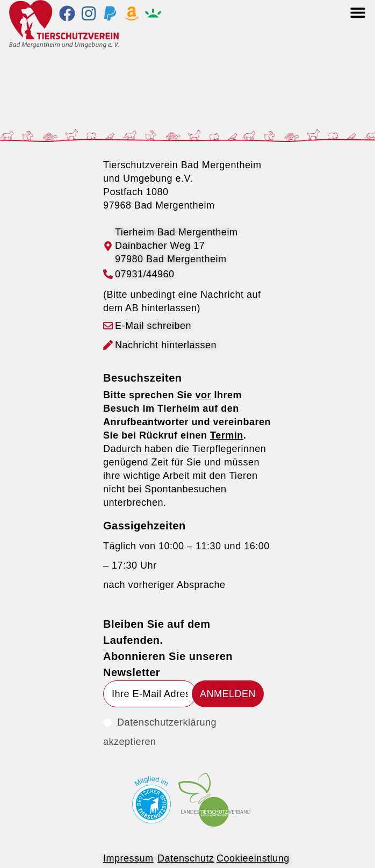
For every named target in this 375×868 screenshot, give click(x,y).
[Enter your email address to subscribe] (150, 694)
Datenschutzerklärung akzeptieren (160, 732)
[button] (358, 12)
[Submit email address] (228, 694)
